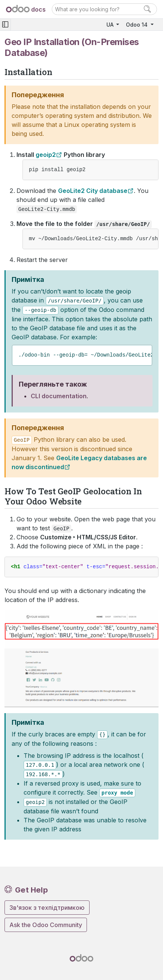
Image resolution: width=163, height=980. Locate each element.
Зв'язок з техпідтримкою (47, 908)
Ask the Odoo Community (46, 925)
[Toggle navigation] (5, 25)
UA (111, 25)
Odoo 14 (138, 25)
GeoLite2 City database (93, 191)
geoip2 (46, 155)
